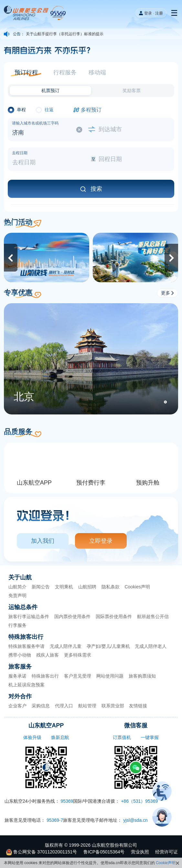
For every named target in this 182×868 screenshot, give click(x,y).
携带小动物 (20, 655)
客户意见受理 (78, 676)
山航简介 (17, 587)
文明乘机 (64, 587)
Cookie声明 (166, 863)
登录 (148, 13)
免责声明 (17, 595)
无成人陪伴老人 (151, 646)
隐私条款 (111, 587)
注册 (159, 13)
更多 (167, 293)
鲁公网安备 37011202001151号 (45, 852)
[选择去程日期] (50, 159)
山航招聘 (87, 587)
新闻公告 (41, 587)
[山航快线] (47, 257)
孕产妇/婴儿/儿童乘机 (108, 646)
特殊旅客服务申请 (27, 646)
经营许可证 (166, 852)
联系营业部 (113, 706)
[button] (26, 72)
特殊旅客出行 (45, 676)
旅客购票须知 (142, 676)
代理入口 (64, 706)
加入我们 (43, 541)
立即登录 (101, 541)
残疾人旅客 (48, 655)
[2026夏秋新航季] (135, 257)
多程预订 (91, 110)
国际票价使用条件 (114, 616)
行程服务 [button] (65, 72)
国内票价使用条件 (72, 616)
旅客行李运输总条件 (29, 616)
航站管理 (87, 706)
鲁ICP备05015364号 (104, 852)
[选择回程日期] (133, 159)
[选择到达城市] (133, 130)
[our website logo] (36, 13)
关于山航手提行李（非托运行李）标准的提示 (65, 34)
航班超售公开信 (153, 616)
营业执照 (140, 852)
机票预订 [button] (50, 91)
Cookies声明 (137, 587)
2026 (86, 845)
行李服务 (17, 625)
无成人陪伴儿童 (66, 646)
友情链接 (138, 706)
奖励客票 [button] (132, 91)
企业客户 (17, 706)
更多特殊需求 (78, 655)
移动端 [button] (97, 72)
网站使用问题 (110, 676)
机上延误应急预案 (27, 685)
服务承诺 (17, 676)
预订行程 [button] (26, 72)
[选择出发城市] (50, 130)
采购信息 (41, 706)
